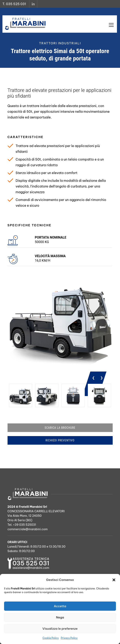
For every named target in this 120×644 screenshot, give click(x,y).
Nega (60, 617)
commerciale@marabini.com (28, 529)
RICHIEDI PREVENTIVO (60, 440)
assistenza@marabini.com (31, 568)
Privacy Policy (69, 638)
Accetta (60, 606)
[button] (114, 580)
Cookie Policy (51, 638)
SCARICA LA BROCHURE (60, 428)
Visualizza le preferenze (60, 629)
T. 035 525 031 (14, 4)
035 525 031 (31, 563)
